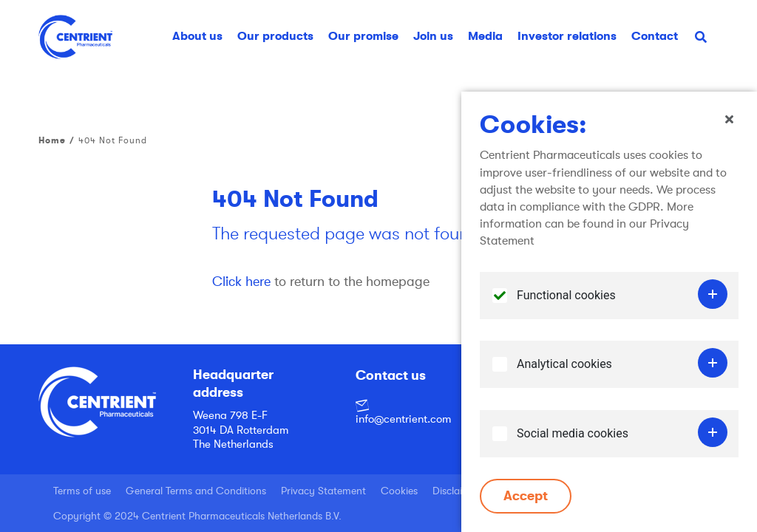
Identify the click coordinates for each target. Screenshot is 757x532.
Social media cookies (573, 439)
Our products (275, 36)
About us (197, 36)
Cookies (399, 491)
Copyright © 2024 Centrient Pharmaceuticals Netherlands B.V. (197, 516)
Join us (433, 36)
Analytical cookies (564, 371)
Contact (655, 36)
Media (485, 36)
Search (707, 42)
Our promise (363, 36)
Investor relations (567, 36)
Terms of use (82, 491)
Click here (241, 282)
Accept (526, 502)
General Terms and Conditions (196, 491)
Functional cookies (566, 301)
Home (52, 140)
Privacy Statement (323, 491)
